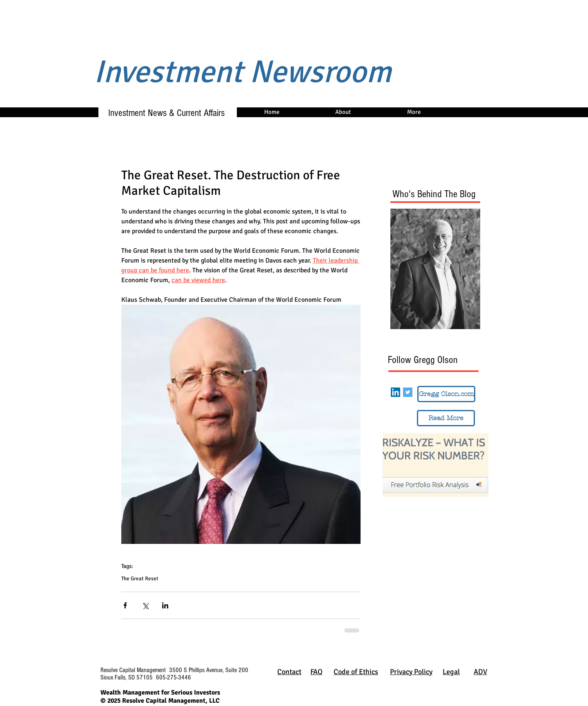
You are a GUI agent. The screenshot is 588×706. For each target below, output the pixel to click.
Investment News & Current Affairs (163, 113)
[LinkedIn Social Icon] (395, 392)
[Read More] (446, 418)
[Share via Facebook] (125, 605)
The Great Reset (140, 579)
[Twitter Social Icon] (408, 392)
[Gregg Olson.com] (446, 394)
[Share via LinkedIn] (165, 605)
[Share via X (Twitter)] (145, 605)
